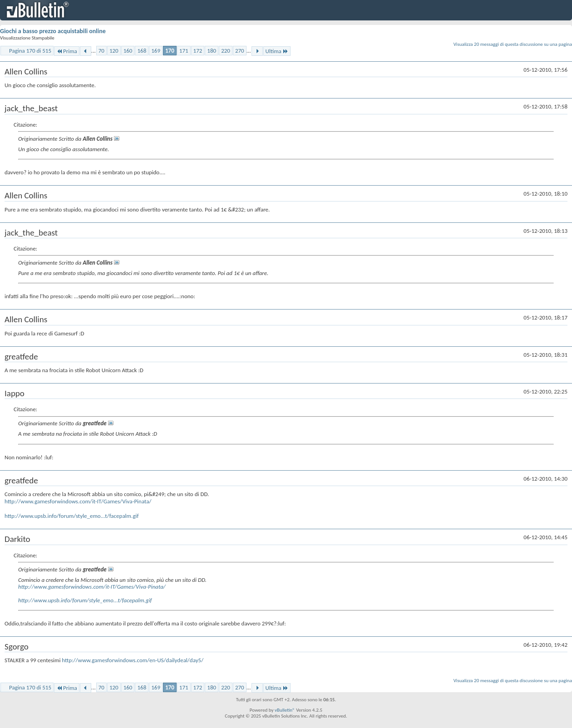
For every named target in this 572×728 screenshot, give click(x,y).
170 (170, 51)
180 (212, 51)
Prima (67, 51)
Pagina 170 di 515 (30, 51)
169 (156, 51)
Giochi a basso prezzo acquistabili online (53, 31)
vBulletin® (285, 710)
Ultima (277, 51)
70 (101, 51)
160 (128, 51)
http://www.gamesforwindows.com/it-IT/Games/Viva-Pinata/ (78, 501)
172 (198, 51)
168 (142, 51)
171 (184, 51)
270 (240, 51)
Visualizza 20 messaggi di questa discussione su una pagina (513, 44)
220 (226, 51)
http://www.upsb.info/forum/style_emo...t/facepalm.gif (71, 516)
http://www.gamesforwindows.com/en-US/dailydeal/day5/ (133, 660)
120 (114, 51)
